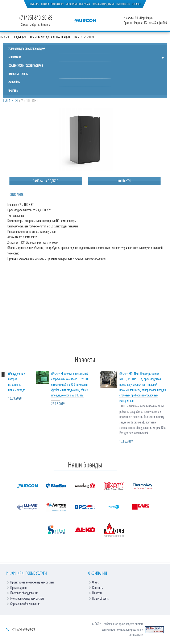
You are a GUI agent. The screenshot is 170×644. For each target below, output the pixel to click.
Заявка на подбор (46, 181)
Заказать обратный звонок (36, 25)
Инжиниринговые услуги (78, 4)
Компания (34, 4)
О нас (96, 582)
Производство (57, 4)
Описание (16, 195)
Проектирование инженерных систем (32, 582)
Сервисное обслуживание (25, 604)
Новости (45, 4)
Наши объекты (123, 4)
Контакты (136, 4)
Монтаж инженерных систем (27, 598)
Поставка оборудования (103, 4)
